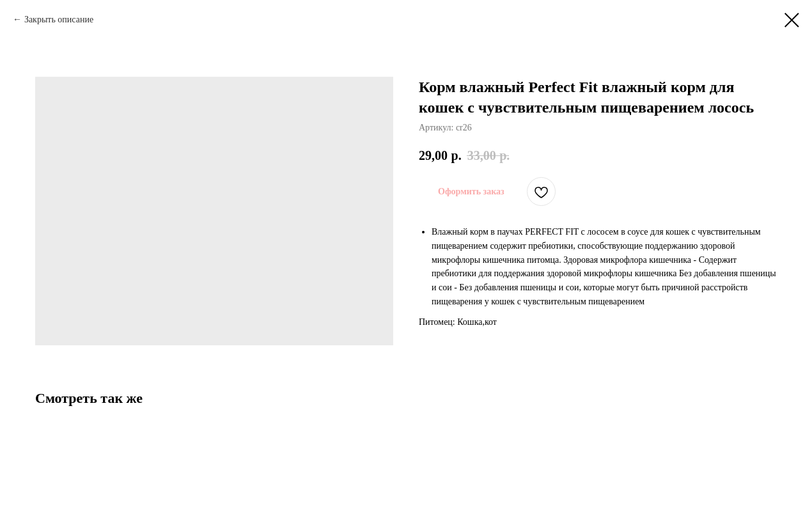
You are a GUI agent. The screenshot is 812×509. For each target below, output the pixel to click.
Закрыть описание (59, 20)
